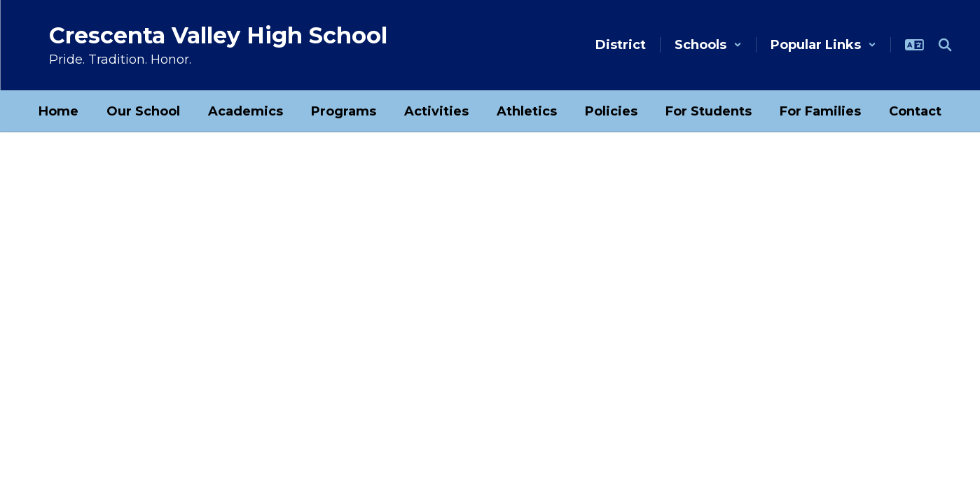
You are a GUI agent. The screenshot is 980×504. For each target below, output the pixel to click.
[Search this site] (945, 45)
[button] (708, 45)
